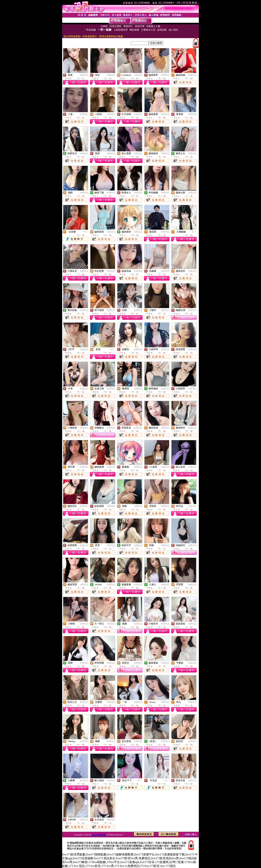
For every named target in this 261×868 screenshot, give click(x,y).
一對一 (85, 232)
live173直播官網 (99, 835)
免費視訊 (84, 75)
